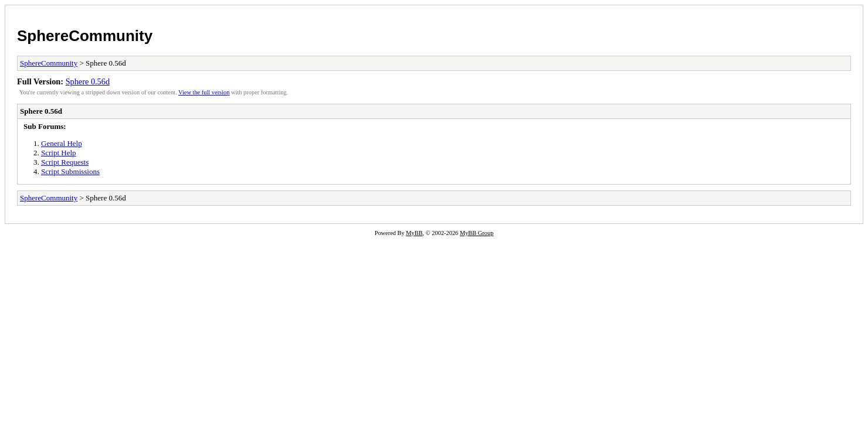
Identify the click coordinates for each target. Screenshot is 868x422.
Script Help (59, 153)
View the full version (204, 92)
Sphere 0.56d (88, 81)
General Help (62, 143)
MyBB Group (477, 233)
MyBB (414, 233)
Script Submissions (70, 171)
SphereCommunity (85, 36)
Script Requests (65, 162)
